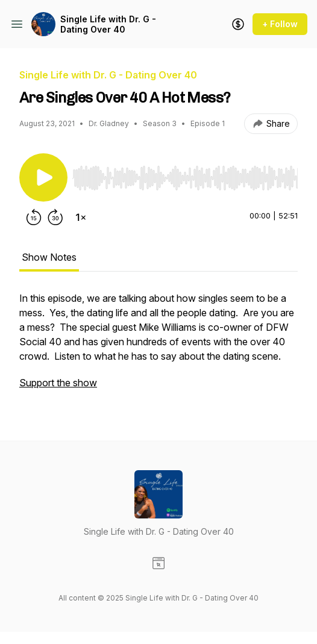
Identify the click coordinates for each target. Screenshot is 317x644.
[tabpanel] (158, 346)
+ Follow (280, 24)
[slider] (185, 178)
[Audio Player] (185, 174)
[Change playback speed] (81, 217)
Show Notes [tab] (49, 257)
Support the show (58, 383)
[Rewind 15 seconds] (34, 217)
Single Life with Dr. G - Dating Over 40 (108, 24)
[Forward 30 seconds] (55, 217)
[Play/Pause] (43, 177)
